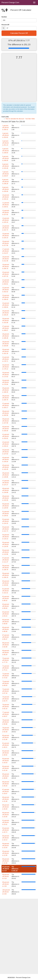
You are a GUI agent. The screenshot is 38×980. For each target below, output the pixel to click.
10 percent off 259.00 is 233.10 (6, 197)
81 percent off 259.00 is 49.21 (6, 745)
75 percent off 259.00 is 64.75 (6, 699)
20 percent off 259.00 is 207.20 (6, 274)
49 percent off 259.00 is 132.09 (6, 498)
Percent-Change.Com (10, 3)
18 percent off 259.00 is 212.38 (6, 259)
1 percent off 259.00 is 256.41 (5, 128)
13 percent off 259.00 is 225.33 (6, 220)
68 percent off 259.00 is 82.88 (6, 645)
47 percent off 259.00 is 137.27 (6, 483)
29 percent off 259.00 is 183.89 (6, 344)
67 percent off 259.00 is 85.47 (6, 637)
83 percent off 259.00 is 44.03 (6, 761)
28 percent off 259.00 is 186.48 (6, 336)
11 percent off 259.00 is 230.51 (6, 205)
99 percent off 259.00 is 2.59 (6, 884)
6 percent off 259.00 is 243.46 (5, 166)
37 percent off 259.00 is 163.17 (6, 405)
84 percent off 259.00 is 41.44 (6, 768)
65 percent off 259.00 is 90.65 (6, 622)
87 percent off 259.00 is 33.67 (6, 791)
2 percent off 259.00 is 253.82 (5, 135)
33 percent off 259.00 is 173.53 (6, 375)
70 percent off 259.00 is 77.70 (6, 660)
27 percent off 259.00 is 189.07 (6, 328)
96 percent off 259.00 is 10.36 (6, 861)
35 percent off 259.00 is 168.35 (6, 390)
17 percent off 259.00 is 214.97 (6, 251)
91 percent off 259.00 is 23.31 (6, 822)
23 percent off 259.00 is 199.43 (6, 297)
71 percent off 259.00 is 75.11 (6, 668)
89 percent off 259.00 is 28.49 (6, 807)
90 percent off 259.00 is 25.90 (6, 815)
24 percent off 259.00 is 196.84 (6, 305)
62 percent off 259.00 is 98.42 (6, 598)
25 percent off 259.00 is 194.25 (6, 313)
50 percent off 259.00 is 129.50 (6, 506)
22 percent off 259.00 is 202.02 (6, 290)
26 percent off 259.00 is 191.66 (6, 321)
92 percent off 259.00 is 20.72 (6, 830)
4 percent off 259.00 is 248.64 (5, 151)
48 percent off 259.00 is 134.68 (6, 490)
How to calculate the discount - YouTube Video (20, 119)
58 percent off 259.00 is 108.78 (6, 568)
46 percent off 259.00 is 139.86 (6, 475)
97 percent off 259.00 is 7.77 (6, 869)
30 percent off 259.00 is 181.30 (6, 351)
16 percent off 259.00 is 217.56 (6, 243)
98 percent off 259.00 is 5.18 (6, 876)
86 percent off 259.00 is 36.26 (6, 784)
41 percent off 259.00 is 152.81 (6, 436)
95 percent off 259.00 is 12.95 (6, 853)
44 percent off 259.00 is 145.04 (6, 460)
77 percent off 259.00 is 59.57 (6, 714)
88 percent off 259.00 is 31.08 (6, 799)
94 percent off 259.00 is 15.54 (6, 846)
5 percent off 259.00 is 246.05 (5, 158)
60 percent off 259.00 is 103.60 (6, 583)
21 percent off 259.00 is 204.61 (6, 282)
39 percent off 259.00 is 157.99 (6, 421)
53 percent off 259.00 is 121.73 (6, 529)
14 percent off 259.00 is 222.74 (6, 228)
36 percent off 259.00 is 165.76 (6, 398)
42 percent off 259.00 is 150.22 (6, 444)
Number (4, 17)
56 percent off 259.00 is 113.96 (6, 552)
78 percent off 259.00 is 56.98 (6, 722)
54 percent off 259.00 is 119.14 (6, 537)
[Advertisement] (19, 82)
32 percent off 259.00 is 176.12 (6, 367)
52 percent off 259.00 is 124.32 (6, 521)
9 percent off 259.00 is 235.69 (5, 189)
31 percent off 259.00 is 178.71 (6, 359)
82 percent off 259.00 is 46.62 (6, 753)
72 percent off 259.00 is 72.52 (6, 676)
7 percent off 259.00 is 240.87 (5, 174)
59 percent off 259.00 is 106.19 (6, 575)
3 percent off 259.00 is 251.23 (5, 143)
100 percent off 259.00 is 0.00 (6, 892)
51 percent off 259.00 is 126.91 (6, 514)
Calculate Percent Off (19, 33)
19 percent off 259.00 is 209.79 (6, 267)
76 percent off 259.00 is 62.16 (6, 707)
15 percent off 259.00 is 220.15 (6, 236)
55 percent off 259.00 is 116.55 (6, 544)
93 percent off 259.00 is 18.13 (6, 838)
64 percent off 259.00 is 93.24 (6, 614)
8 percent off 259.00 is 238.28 (5, 182)
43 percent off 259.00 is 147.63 (6, 452)
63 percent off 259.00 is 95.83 (6, 606)
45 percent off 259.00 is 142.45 (6, 467)
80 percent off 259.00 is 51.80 (6, 737)
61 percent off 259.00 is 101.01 (6, 591)
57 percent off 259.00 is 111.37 (6, 560)
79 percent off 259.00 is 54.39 (6, 730)
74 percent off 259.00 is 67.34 (6, 691)
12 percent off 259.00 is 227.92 (6, 212)
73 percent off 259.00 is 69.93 (6, 683)
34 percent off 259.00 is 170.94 (6, 382)
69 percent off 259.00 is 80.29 (6, 653)
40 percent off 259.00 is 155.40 (6, 429)
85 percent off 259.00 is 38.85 (6, 776)
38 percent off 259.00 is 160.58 (6, 413)
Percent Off (5, 25)
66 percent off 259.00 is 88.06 (6, 629)
